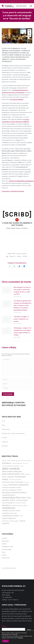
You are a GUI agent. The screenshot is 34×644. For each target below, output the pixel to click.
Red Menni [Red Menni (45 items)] (6, 505)
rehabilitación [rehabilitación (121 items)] (9, 508)
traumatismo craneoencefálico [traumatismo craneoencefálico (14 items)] (10, 521)
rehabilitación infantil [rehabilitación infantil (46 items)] (11, 516)
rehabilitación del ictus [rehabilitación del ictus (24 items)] (10, 513)
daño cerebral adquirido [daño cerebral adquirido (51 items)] (12, 471)
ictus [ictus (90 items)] (29, 498)
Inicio (3, 421)
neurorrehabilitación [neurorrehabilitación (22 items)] (8, 503)
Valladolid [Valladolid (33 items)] (6, 523)
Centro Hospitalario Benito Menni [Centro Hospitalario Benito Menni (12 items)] (11, 466)
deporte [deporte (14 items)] (28, 474)
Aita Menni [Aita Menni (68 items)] (7, 463)
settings (20, 638)
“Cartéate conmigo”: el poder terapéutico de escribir (21, 319)
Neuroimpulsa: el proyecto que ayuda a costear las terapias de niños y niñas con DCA (22, 291)
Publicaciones (6, 429)
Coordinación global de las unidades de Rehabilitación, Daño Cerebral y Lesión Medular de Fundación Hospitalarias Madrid (23, 305)
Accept (5, 641)
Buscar (29, 630)
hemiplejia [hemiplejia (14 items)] (5, 485)
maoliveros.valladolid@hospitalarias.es (21, 181)
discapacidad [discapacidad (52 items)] (20, 477)
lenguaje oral (13, 256)
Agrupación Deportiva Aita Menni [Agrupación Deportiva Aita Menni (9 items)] (24, 461)
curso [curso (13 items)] (22, 466)
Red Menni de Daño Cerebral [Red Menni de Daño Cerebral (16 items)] (19, 505)
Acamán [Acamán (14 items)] (4, 461)
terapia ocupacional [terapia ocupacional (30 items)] (9, 518)
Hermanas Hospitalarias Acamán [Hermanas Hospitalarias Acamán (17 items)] (12, 487)
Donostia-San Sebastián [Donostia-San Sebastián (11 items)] (15, 479)
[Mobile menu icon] (31, 6)
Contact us (5, 442)
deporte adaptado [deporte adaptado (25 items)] (8, 477)
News (3, 425)
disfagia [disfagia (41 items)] (5, 479)
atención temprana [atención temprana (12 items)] (17, 463)
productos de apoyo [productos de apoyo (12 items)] (21, 503)
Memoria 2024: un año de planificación (13, 433)
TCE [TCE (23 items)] (21, 516)
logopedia (19, 256)
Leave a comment (22, 254)
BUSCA (4, 626)
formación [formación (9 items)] (27, 482)
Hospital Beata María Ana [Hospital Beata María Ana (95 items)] (14, 498)
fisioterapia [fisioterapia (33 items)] (19, 482)
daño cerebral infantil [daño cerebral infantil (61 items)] (11, 474)
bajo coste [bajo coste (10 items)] (26, 463)
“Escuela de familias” (17, 99)
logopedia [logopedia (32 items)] (6, 500)
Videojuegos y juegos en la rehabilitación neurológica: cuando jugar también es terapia (22, 331)
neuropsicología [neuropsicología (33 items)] (22, 500)
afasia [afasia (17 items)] (13, 460)
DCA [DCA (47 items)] (23, 474)
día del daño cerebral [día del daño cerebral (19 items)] (8, 482)
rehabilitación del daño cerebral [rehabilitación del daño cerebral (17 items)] (11, 511)
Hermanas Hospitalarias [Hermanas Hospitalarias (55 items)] (19, 485)
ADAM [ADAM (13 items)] (9, 461)
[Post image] (7, 290)
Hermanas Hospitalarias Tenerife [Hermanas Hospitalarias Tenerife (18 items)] (12, 490)
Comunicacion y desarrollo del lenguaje (13, 191)
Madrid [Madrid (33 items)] (13, 500)
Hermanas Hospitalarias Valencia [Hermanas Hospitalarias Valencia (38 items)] (14, 492)
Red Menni (25, 256)
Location (4, 438)
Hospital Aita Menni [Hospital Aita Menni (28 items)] (9, 495)
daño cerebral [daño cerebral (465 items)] (11, 469)
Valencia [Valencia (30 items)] (22, 521)
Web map (5, 446)
